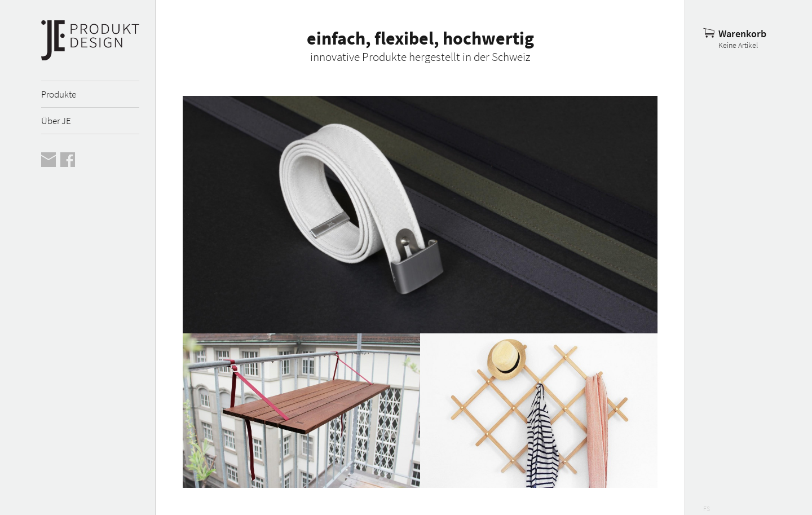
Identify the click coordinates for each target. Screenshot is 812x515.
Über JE (56, 121)
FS (707, 509)
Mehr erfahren (420, 215)
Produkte (59, 94)
